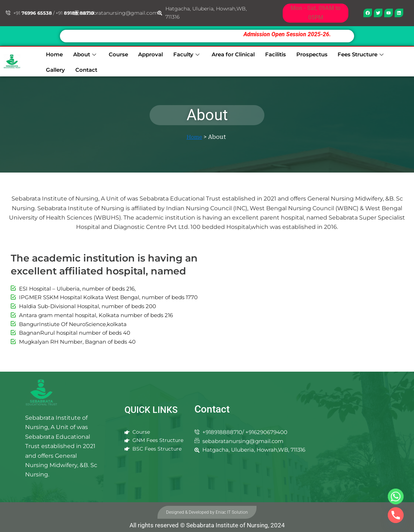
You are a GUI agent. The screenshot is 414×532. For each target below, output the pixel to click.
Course (110, 53)
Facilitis (262, 53)
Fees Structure (345, 53)
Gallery (390, 53)
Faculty (174, 53)
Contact (53, 68)
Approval (140, 53)
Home (50, 53)
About (78, 53)
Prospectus (297, 53)
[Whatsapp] (396, 496)
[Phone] (396, 515)
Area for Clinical (220, 53)
